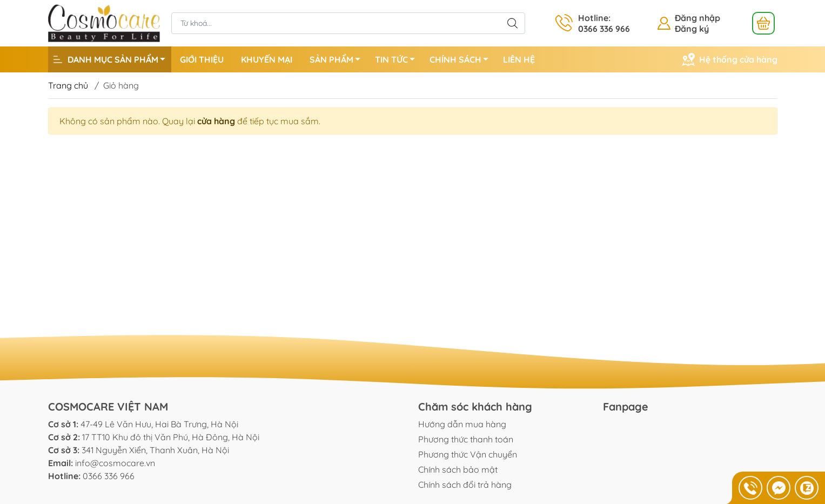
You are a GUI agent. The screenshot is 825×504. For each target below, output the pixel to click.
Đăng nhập (697, 18)
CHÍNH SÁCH (462, 61)
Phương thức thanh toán (466, 439)
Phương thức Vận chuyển (468, 454)
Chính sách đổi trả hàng (465, 485)
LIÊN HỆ (519, 59)
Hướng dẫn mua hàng (462, 424)
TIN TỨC (398, 61)
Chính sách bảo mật (458, 469)
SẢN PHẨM (338, 61)
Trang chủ (68, 85)
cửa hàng (216, 121)
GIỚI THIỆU (202, 59)
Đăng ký (692, 29)
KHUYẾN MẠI (267, 59)
